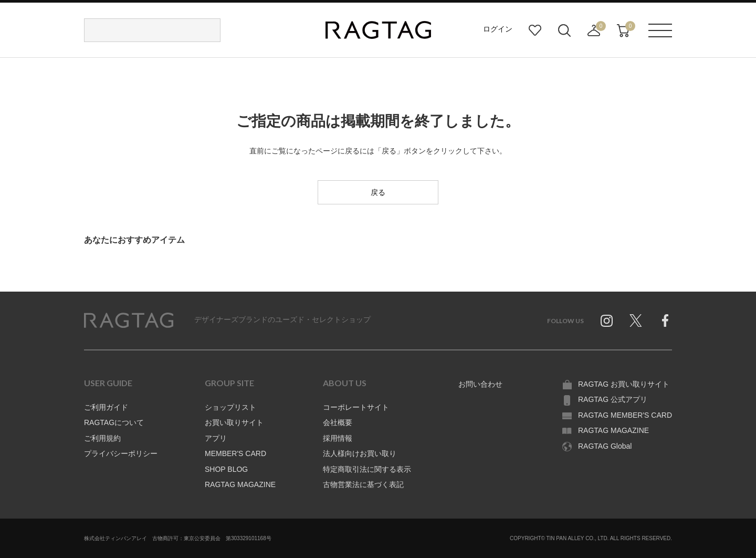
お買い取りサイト (234, 422)
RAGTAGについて (114, 422)
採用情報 (338, 438)
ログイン (498, 29)
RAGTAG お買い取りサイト (624, 384)
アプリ (216, 438)
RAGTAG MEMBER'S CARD (625, 415)
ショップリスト (230, 407)
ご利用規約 (102, 438)
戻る (378, 192)
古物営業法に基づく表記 (363, 484)
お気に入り (535, 30)
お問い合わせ (480, 384)
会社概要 (338, 422)
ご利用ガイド (106, 407)
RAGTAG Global (605, 446)
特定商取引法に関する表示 (367, 469)
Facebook (665, 321)
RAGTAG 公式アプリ (613, 399)
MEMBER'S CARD (235, 453)
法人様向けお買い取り (360, 453)
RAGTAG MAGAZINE (240, 484)
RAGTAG (129, 321)
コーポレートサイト (356, 407)
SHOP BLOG (226, 469)
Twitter (636, 321)
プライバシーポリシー (121, 453)
